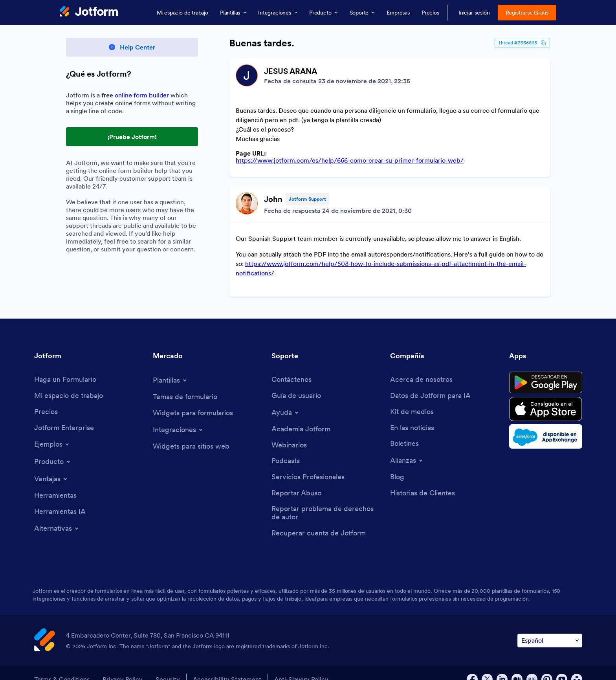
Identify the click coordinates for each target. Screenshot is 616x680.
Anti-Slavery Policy (301, 667)
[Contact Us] (291, 367)
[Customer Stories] (423, 481)
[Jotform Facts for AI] (430, 383)
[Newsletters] (404, 431)
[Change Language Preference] (550, 628)
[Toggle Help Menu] (286, 400)
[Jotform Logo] (89, 12)
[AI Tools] (60, 499)
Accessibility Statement (227, 667)
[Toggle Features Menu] (51, 466)
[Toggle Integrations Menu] (178, 417)
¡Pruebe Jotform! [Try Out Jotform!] (132, 137)
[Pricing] (46, 399)
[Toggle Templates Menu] (170, 368)
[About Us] (421, 367)
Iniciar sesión (474, 13)
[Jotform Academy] (301, 417)
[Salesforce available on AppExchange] (546, 424)
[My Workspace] (69, 383)
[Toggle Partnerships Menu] (407, 448)
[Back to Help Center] (132, 47)
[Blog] (397, 465)
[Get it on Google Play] (546, 370)
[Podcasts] (286, 448)
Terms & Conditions (62, 667)
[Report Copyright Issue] (327, 500)
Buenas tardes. (262, 43)
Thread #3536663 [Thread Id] (522, 43)
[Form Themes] (185, 384)
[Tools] (55, 483)
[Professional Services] (308, 465)
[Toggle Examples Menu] (52, 432)
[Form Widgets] (193, 400)
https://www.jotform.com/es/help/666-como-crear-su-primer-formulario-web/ (350, 160)
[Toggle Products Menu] (53, 449)
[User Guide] (296, 383)
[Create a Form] (65, 367)
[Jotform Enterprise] (64, 415)
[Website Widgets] (191, 434)
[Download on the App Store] (546, 396)
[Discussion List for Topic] (390, 171)
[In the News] (412, 415)
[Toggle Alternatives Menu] (57, 516)
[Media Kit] (412, 399)
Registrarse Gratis (527, 13)
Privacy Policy (123, 667)
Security (168, 667)
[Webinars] (289, 433)
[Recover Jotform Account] (319, 521)
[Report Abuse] (296, 481)
